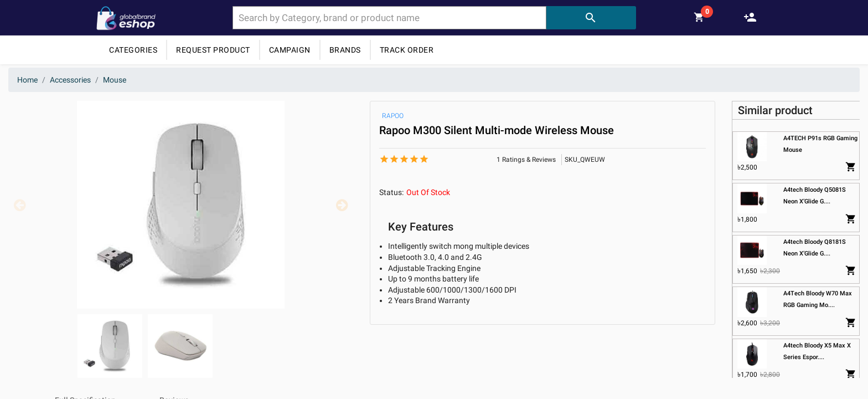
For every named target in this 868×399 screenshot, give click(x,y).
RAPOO (393, 116)
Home (27, 80)
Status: (391, 192)
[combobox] (389, 18)
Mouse (115, 80)
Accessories (70, 80)
